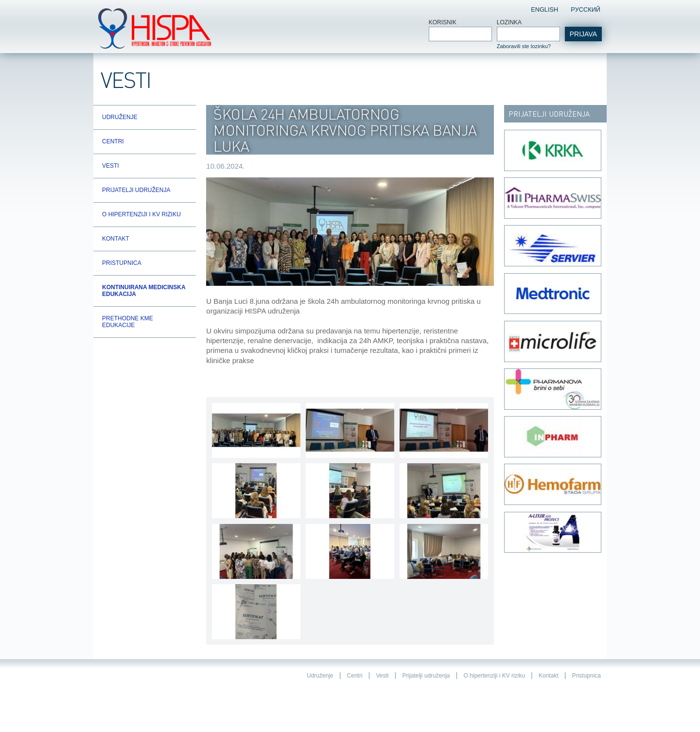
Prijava (583, 34)
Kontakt (116, 239)
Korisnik (443, 22)
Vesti (111, 166)
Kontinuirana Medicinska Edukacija (144, 291)
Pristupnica (122, 263)
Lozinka (509, 22)
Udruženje (120, 117)
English (544, 9)
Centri (113, 141)
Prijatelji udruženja (136, 190)
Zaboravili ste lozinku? (524, 46)
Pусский (586, 9)
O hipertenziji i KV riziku (141, 214)
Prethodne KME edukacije (128, 322)
